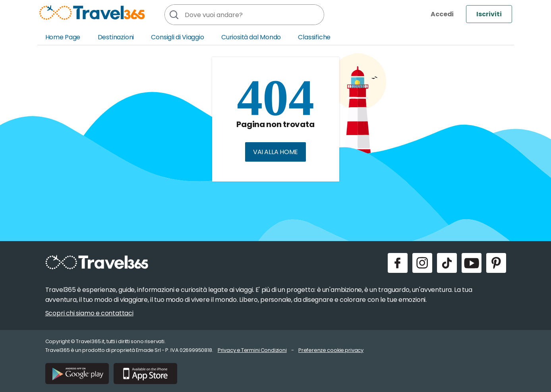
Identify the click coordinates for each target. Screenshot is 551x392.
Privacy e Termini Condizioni (252, 350)
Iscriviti (489, 14)
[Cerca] (174, 15)
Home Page (63, 37)
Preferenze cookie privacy (331, 350)
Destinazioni (116, 37)
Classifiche (314, 37)
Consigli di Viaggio (177, 37)
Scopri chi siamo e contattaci (89, 313)
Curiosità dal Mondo (251, 37)
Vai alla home (275, 152)
